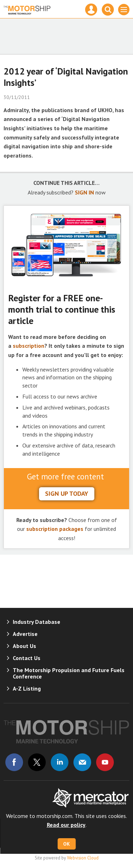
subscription (29, 346)
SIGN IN (84, 192)
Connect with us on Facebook (14, 762)
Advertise (25, 634)
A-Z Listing (27, 688)
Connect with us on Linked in (60, 762)
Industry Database (37, 622)
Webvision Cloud (83, 858)
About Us (24, 646)
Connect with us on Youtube (105, 762)
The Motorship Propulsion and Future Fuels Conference (69, 673)
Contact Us (27, 658)
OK (66, 844)
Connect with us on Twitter (37, 762)
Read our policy (66, 825)
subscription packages (55, 529)
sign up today (67, 493)
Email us (82, 762)
